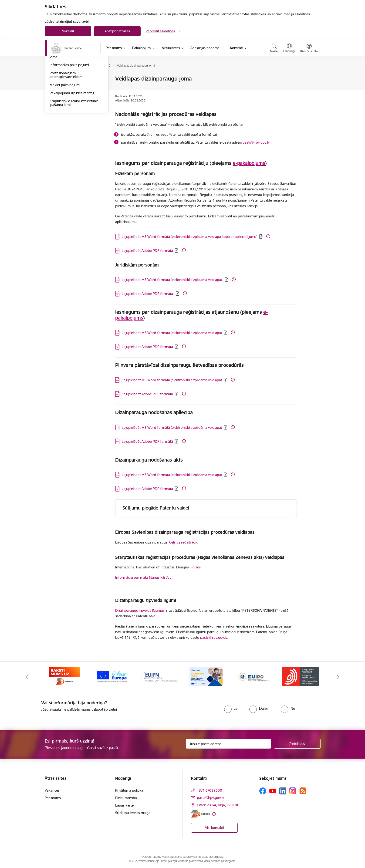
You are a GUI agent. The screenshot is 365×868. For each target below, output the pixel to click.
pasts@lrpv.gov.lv (256, 142)
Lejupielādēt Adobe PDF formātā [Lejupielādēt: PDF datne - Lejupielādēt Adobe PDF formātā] (147, 251)
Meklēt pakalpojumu (66, 135)
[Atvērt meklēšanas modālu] (274, 49)
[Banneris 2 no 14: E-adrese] (112, 676)
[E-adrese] (200, 814)
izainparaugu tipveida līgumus (141, 610)
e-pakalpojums (249, 163)
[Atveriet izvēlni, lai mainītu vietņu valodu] (289, 49)
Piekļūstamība (126, 798)
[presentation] (173, 709)
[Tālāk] (338, 677)
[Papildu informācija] (268, 236)
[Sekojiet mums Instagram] (293, 791)
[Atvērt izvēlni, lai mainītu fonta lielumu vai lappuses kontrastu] (309, 49)
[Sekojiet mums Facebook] (263, 791)
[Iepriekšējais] (27, 677)
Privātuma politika (129, 790)
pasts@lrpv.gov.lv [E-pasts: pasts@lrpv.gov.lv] (210, 798)
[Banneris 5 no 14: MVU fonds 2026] (253, 676)
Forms (196, 567)
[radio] (231, 708)
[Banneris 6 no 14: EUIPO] (300, 676)
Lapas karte (124, 805)
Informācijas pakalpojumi (69, 115)
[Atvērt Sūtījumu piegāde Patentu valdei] (285, 508)
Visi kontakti (215, 828)
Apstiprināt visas (117, 31)
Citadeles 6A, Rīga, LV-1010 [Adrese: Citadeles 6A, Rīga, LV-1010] (218, 805)
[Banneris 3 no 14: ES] (159, 676)
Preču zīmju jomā (63, 87)
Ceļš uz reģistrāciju (184, 542)
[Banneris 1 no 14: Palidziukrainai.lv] (65, 676)
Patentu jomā (60, 79)
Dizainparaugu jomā (65, 95)
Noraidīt (68, 31)
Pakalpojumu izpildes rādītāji (72, 143)
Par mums (53, 798)
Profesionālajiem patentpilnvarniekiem (66, 125)
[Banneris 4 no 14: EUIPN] (206, 676)
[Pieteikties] (297, 744)
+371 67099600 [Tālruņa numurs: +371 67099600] (210, 790)
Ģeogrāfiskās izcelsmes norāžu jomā (74, 105)
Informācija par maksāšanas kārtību (143, 577)
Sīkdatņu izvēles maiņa (133, 813)
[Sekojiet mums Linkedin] (283, 791)
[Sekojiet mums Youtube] (273, 791)
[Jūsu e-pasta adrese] (228, 744)
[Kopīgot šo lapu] (309, 88)
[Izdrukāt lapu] (309, 77)
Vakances (52, 790)
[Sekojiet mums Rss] (303, 791)
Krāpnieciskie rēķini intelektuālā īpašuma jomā (74, 153)
